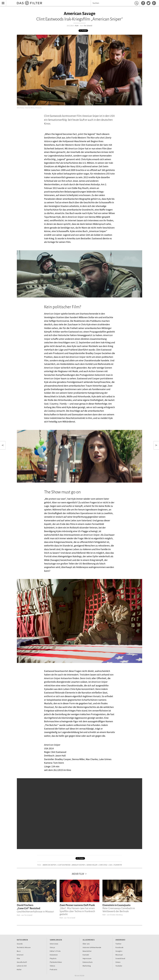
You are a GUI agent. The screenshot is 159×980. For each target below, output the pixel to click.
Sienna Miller (92, 865)
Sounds (20, 944)
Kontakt (86, 955)
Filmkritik (118, 865)
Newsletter (87, 951)
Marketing (87, 966)
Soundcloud (120, 958)
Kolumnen (54, 955)
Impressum (87, 958)
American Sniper (49, 865)
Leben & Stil (22, 966)
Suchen (137, 3)
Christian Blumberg (116, 915)
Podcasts (54, 969)
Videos (53, 966)
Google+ (119, 951)
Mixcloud (119, 955)
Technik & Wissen (24, 947)
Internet (20, 955)
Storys (52, 947)
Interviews (54, 944)
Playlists (53, 958)
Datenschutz (88, 962)
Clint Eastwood (64, 865)
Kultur (19, 969)
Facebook (119, 947)
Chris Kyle (103, 865)
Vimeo (118, 962)
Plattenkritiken (56, 962)
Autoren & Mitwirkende (92, 947)
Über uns (86, 944)
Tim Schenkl (88, 26)
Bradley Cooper (78, 865)
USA (110, 865)
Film (77, 26)
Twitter (118, 944)
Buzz (19, 951)
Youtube (119, 966)
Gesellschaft (22, 962)
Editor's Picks (55, 951)
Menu (2, 2)
